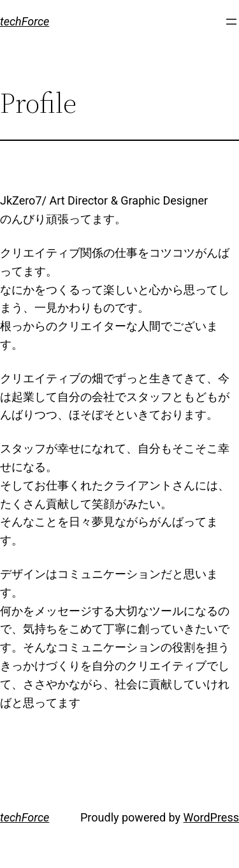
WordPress (211, 817)
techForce (25, 21)
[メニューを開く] (231, 22)
